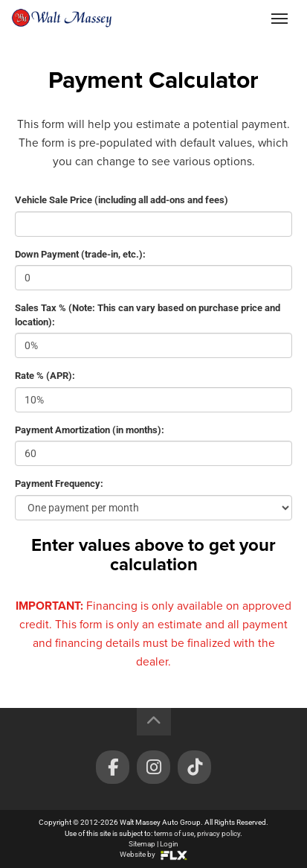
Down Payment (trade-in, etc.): (80, 254)
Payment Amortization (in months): (90, 430)
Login (169, 844)
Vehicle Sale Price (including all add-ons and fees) (122, 200)
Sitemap (142, 844)
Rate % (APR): (45, 376)
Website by (153, 854)
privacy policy (219, 833)
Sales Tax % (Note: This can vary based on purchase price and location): (148, 315)
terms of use (174, 833)
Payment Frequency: (59, 484)
